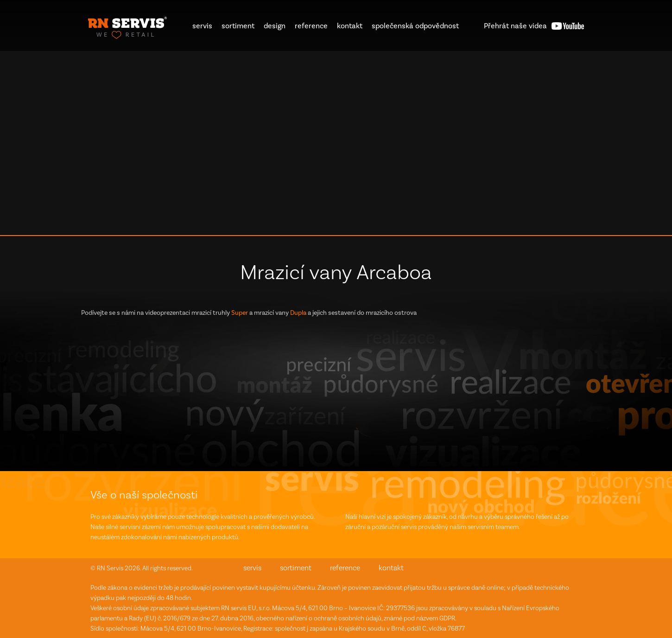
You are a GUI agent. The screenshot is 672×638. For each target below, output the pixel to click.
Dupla (298, 313)
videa (515, 26)
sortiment (238, 26)
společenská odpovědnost (415, 26)
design (275, 26)
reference (311, 26)
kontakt (350, 26)
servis (202, 26)
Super (240, 313)
